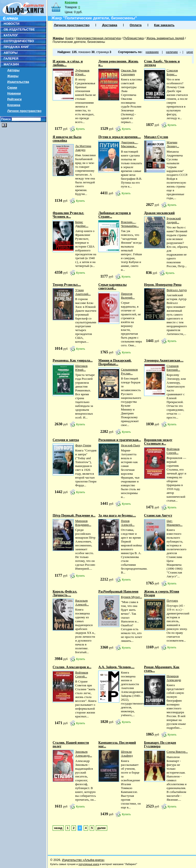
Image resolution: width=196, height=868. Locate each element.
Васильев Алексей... (82, 602)
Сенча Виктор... (177, 752)
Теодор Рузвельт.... (67, 285)
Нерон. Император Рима (163, 285)
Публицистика (134, 38)
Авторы (13, 70)
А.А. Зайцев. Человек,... (116, 667)
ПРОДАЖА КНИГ (16, 47)
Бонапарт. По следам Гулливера (160, 744)
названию (152, 52)
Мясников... (129, 146)
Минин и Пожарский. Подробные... (115, 362)
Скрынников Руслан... (129, 371)
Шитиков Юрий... (81, 368)
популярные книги (89, 864)
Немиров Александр (174, 678)
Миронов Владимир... (83, 523)
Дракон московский (159, 213)
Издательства (18, 82)
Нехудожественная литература (98, 38)
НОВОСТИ (12, 24)
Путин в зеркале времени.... (119, 137)
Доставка (110, 25)
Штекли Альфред (127, 754)
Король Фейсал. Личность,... (65, 593)
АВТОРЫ (11, 53)
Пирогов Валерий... (128, 296)
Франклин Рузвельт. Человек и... (68, 215)
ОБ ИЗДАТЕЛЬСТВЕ (19, 29)
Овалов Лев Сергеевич (129, 72)
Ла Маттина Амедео (83, 148)
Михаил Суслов (156, 137)
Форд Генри (83, 445)
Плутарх (172, 601)
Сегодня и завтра (66, 440)
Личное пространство (24, 111)
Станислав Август (158, 515)
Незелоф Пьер (130, 445)
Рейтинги (14, 99)
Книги (69, 38)
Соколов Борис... (172, 72)
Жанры (13, 76)
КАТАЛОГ (11, 35)
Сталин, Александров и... (72, 667)
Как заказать (164, 25)
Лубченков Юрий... (82, 72)
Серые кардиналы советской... (112, 287)
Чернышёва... (130, 226)
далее (102, 828)
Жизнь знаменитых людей (165, 38)
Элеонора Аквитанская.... (164, 360)
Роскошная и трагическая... (120, 440)
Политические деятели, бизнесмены (79, 42)
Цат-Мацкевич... (175, 523)
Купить (80, 129)
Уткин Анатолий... (83, 292)
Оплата (135, 25)
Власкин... (128, 222)
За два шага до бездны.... (117, 515)
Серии (12, 88)
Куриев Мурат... (131, 597)
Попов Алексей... (128, 523)
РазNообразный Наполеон (118, 592)
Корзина (14, 105)
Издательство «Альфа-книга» (83, 860)
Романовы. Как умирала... (73, 360)
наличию (172, 52)
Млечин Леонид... (173, 144)
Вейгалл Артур (177, 290)
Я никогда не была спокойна (67, 139)
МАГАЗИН (11, 64)
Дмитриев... (129, 142)
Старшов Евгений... (173, 368)
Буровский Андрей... (174, 220)
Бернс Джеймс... (82, 224)
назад (58, 828)
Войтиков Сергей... (173, 451)
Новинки (14, 93)
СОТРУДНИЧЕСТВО (19, 41)
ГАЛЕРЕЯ (11, 58)
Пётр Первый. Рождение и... (74, 515)
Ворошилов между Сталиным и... (158, 442)
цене (190, 52)
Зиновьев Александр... (84, 754)
